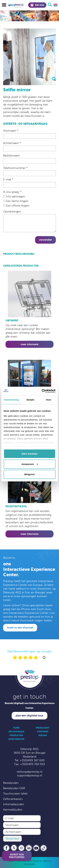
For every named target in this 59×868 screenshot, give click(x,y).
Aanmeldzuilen (13, 810)
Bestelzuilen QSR (14, 788)
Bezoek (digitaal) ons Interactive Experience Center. (30, 705)
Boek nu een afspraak (20, 628)
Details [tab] (30, 400)
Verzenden (45, 240)
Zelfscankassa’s (13, 799)
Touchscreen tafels (15, 794)
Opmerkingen (12, 212)
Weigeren (29, 474)
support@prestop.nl (30, 775)
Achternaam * (12, 143)
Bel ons (37, 5)
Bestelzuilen (11, 783)
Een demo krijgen (16, 201)
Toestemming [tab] (11, 400)
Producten (16, 735)
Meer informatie (29, 344)
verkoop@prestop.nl (29, 772)
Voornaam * (11, 131)
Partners (43, 732)
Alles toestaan (30, 454)
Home (16, 728)
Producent (43, 728)
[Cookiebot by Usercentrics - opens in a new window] (42, 391)
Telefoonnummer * (15, 168)
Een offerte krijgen (16, 206)
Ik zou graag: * (12, 192)
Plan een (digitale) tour (29, 716)
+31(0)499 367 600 (32, 760)
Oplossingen (16, 732)
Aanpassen (30, 464)
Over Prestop (16, 739)
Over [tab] (49, 400)
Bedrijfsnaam (11, 156)
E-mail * (8, 179)
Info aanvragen (14, 196)
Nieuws (43, 735)
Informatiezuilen (14, 804)
